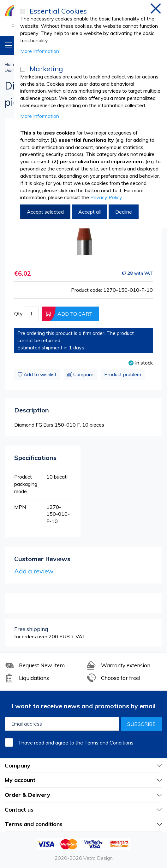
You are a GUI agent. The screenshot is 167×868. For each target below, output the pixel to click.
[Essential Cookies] (23, 11)
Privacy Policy (106, 197)
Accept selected (45, 212)
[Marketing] (23, 69)
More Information (40, 51)
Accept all (89, 212)
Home (11, 64)
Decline (124, 212)
